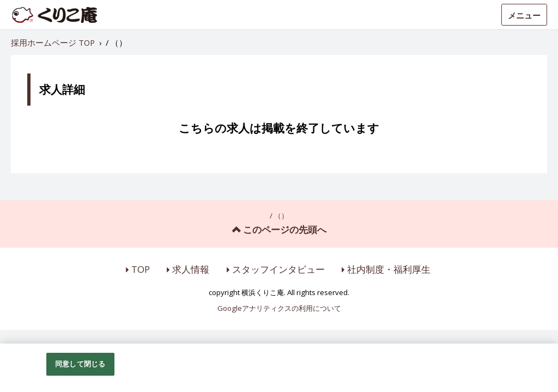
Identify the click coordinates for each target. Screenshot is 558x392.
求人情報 (191, 269)
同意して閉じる (80, 364)
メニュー (524, 15)
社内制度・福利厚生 (389, 269)
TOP (141, 269)
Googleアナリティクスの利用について (279, 309)
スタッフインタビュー (278, 269)
